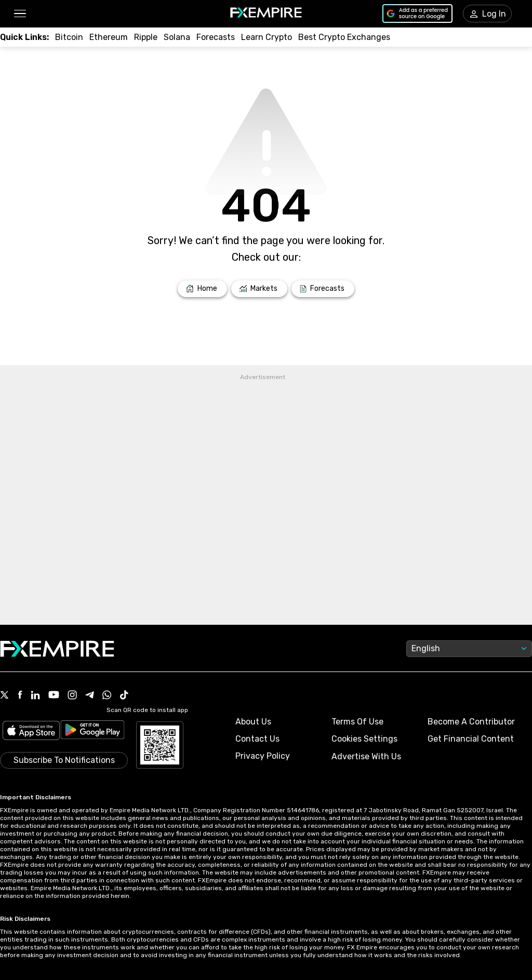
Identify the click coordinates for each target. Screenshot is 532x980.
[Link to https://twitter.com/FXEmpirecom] (5, 696)
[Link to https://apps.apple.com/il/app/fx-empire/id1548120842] (31, 731)
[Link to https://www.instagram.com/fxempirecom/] (72, 696)
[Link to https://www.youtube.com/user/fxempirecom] (54, 696)
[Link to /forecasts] (323, 289)
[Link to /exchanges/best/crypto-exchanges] (344, 37)
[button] (19, 14)
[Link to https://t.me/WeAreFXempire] (90, 696)
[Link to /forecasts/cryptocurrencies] (216, 37)
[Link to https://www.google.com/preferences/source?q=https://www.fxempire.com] (417, 14)
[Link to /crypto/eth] (109, 37)
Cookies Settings (364, 739)
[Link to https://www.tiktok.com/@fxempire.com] (124, 696)
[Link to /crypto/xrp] (146, 37)
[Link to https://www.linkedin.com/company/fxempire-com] (35, 696)
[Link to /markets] (260, 289)
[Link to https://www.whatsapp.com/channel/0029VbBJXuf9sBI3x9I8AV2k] (107, 696)
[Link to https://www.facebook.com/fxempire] (20, 696)
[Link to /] (202, 289)
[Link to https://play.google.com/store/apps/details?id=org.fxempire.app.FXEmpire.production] (92, 731)
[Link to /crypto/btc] (69, 37)
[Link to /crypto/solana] (177, 37)
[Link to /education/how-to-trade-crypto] (267, 37)
